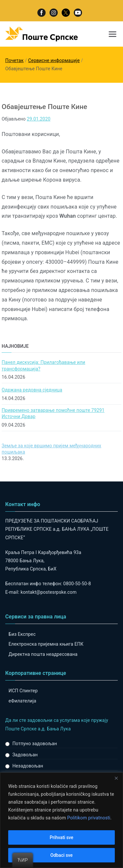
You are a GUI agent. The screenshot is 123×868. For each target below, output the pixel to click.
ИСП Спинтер (23, 691)
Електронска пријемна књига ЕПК (46, 644)
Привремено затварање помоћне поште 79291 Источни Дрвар (53, 413)
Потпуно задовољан (35, 744)
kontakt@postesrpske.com (49, 592)
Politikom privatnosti (89, 818)
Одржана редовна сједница (32, 390)
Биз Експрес (22, 634)
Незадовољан (28, 766)
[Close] (116, 778)
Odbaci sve (61, 855)
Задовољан (25, 755)
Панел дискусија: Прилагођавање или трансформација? (43, 366)
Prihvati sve (61, 837)
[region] (61, 820)
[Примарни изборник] (113, 34)
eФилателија (22, 701)
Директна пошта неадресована (43, 654)
